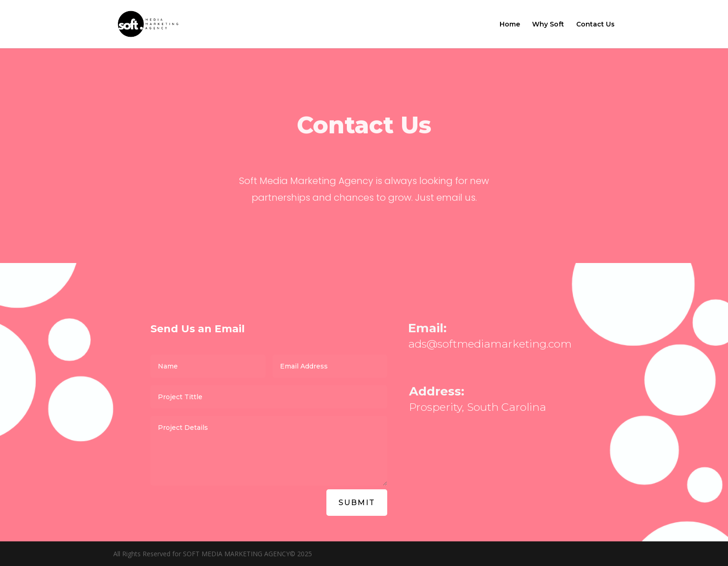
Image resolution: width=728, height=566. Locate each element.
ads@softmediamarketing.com (490, 344)
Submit (357, 503)
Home (510, 25)
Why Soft (548, 25)
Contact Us (595, 25)
